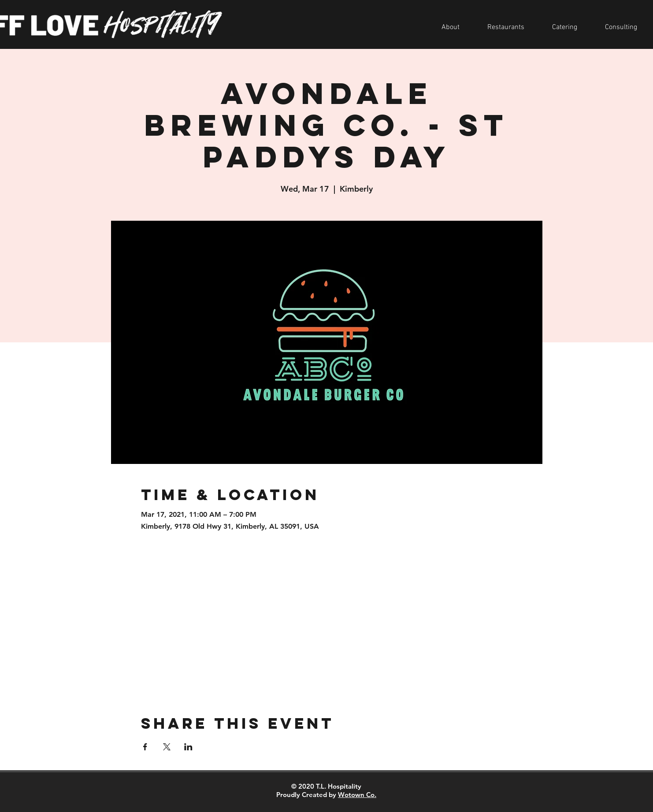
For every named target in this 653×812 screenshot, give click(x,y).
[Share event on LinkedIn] (188, 747)
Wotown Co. (357, 795)
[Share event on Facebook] (145, 747)
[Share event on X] (167, 747)
